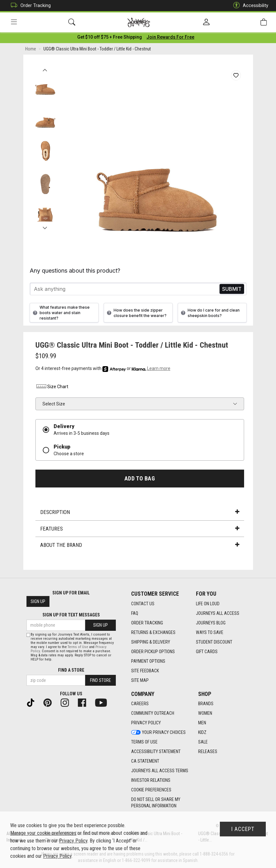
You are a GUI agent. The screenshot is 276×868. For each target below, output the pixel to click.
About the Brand (140, 546)
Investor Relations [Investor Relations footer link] (151, 781)
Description (140, 513)
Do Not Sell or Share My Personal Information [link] (156, 803)
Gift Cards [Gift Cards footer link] (207, 652)
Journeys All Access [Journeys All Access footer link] (218, 613)
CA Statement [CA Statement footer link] (145, 761)
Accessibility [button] (249, 6)
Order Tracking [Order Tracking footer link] (147, 623)
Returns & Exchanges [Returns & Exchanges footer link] (153, 632)
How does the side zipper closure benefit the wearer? (136, 314)
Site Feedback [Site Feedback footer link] (145, 671)
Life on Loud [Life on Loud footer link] (208, 604)
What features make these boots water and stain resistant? (60, 314)
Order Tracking (29, 6)
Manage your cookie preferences (43, 833)
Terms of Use (78, 647)
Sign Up (38, 602)
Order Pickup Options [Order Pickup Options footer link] (153, 652)
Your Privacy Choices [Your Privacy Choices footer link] (158, 733)
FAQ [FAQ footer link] (135, 613)
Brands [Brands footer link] (206, 704)
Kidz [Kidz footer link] (202, 733)
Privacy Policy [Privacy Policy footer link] (146, 723)
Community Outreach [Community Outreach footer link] (153, 713)
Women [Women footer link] (205, 713)
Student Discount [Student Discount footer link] (214, 642)
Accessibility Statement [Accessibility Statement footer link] (156, 752)
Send (232, 290)
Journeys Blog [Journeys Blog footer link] (211, 623)
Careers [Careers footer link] (140, 704)
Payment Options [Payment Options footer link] (148, 661)
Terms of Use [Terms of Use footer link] (144, 742)
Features (140, 530)
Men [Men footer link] (202, 723)
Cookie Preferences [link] (151, 790)
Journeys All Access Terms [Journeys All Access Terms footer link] (160, 771)
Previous (45, 70)
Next (45, 228)
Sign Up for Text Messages (71, 615)
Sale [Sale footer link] (203, 742)
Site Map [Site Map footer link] (140, 680)
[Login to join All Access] (110, 38)
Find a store (71, 670)
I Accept (243, 829)
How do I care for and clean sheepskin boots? (209, 314)
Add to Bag (140, 480)
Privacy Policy (73, 841)
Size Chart (52, 388)
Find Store (101, 680)
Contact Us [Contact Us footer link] (143, 604)
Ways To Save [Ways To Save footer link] (210, 632)
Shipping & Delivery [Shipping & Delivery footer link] (151, 642)
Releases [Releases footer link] (208, 752)
